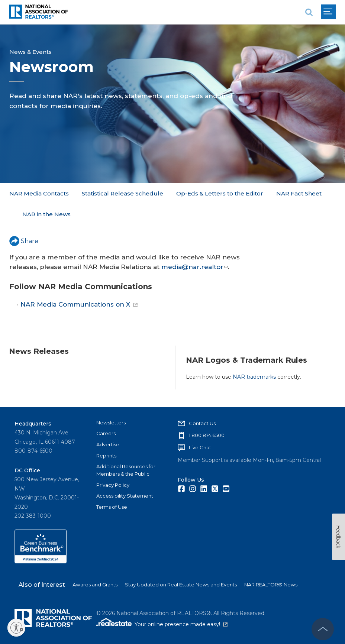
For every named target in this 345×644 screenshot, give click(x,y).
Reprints (106, 455)
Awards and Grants (95, 585)
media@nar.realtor (195, 246)
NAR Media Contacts (39, 193)
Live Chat (200, 447)
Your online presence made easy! (181, 624)
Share (24, 220)
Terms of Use (112, 507)
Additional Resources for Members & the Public (126, 470)
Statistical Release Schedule (122, 193)
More (184, 193)
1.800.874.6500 (207, 435)
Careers (106, 433)
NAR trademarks (254, 356)
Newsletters (111, 422)
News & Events (30, 52)
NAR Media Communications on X (79, 284)
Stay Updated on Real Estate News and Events (181, 585)
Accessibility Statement (125, 496)
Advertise (108, 444)
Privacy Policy (113, 485)
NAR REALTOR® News (271, 585)
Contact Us (202, 423)
